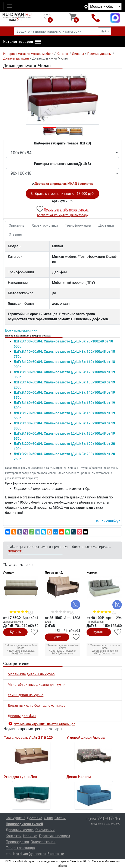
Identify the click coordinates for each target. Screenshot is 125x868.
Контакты (14, 836)
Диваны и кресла (20, 830)
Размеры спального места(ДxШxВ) (62, 164)
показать (15, 551)
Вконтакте (56, 854)
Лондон (9, 572)
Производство (17, 842)
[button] (22, 42)
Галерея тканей (43, 842)
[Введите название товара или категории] (56, 31)
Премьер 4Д (54, 572)
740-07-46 (103, 818)
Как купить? (15, 818)
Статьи (60, 818)
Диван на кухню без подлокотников (37, 706)
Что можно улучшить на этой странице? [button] (44, 724)
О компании (45, 830)
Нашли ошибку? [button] (107, 521)
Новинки (30, 836)
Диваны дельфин (22, 716)
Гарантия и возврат (55, 836)
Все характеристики (21, 330)
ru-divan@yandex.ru (31, 854)
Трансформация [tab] (78, 225)
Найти (105, 31)
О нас (48, 818)
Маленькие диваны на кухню (31, 674)
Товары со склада (20, 848)
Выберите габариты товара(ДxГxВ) (62, 143)
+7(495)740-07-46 (96, 18)
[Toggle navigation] (9, 6)
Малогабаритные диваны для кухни (37, 685)
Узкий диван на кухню (26, 695)
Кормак (92, 572)
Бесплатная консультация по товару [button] (62, 215)
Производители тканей (24, 824)
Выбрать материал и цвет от (62, 194)
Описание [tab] (17, 225)
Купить (15, 632)
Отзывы (15, 234)
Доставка (106, 225)
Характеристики (45, 225)
